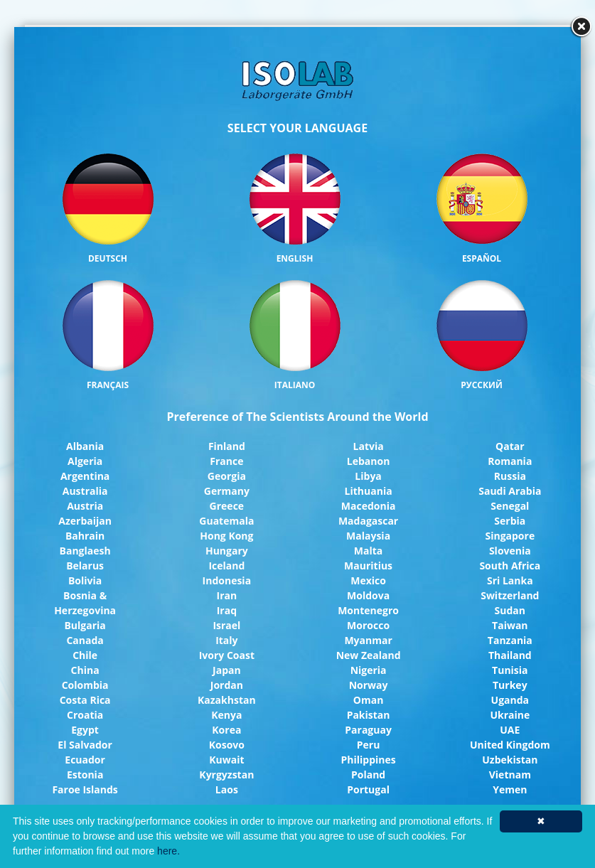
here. (168, 851)
